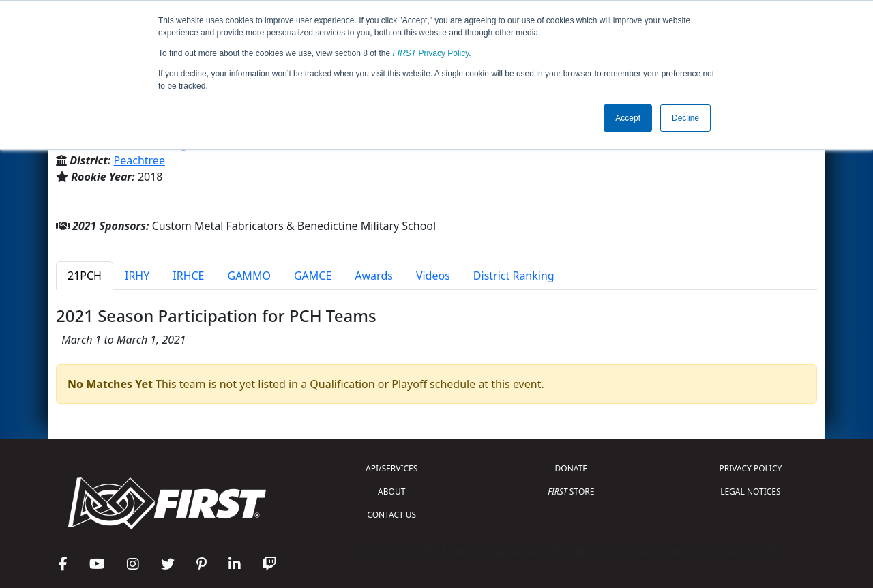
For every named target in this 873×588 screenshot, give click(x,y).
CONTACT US (391, 515)
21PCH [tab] (85, 276)
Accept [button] (628, 118)
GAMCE (313, 276)
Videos (433, 276)
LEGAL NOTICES (751, 491)
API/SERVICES (391, 468)
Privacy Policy (431, 53)
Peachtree (139, 160)
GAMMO (249, 276)
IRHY (137, 276)
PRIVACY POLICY (750, 468)
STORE (571, 491)
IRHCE (188, 276)
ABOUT (391, 491)
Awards (374, 276)
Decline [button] (685, 118)
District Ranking (514, 276)
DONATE (571, 468)
